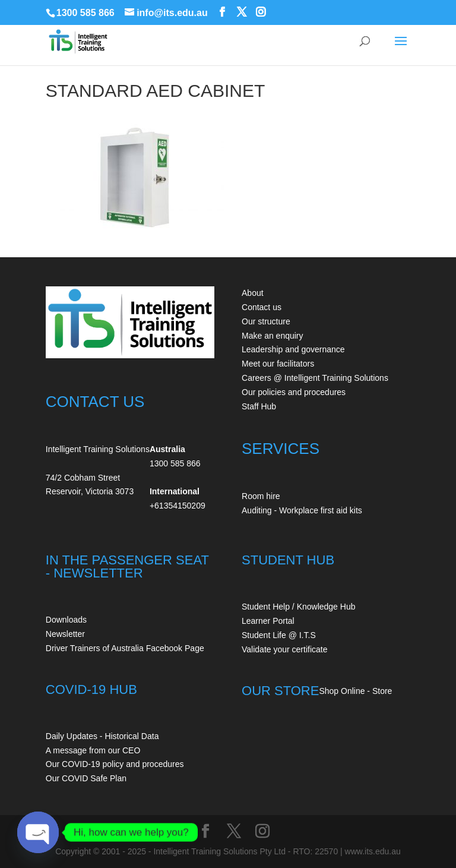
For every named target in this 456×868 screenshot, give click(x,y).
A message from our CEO (93, 750)
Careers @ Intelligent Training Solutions (315, 378)
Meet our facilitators (278, 364)
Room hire (261, 496)
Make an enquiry (273, 336)
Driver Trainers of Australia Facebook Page (125, 648)
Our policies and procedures (294, 392)
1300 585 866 (85, 13)
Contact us (262, 307)
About (253, 293)
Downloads (66, 620)
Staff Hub (259, 406)
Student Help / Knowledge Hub (298, 607)
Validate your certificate (284, 649)
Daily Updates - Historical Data (102, 736)
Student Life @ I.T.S (279, 635)
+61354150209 (178, 506)
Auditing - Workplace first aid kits (302, 510)
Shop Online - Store (355, 691)
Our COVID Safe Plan (86, 778)
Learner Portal (268, 621)
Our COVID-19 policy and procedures (115, 764)
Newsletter (65, 634)
